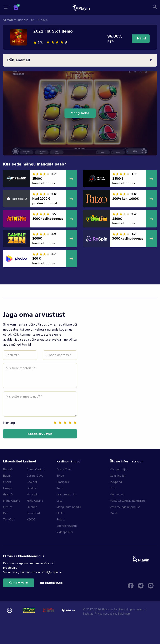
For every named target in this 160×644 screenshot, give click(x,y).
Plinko (60, 513)
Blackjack (63, 482)
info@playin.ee (51, 583)
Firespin (8, 488)
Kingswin (33, 494)
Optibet (32, 507)
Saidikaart (124, 614)
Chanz (7, 482)
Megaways (117, 494)
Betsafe (8, 469)
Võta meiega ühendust (125, 507)
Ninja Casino (35, 501)
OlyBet (8, 507)
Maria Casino (12, 501)
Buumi (7, 476)
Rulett (61, 520)
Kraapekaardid (66, 494)
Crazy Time (64, 469)
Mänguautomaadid (69, 507)
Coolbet (32, 482)
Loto (59, 501)
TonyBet (9, 520)
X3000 (31, 520)
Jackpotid (116, 482)
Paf (5, 513)
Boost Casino (35, 469)
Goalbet (32, 488)
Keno (60, 488)
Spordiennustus (67, 526)
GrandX (8, 494)
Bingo (60, 476)
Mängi (142, 39)
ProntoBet (33, 513)
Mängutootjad (119, 469)
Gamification (118, 476)
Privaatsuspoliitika (106, 614)
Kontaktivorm (19, 583)
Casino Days (35, 476)
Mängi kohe (80, 113)
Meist (113, 513)
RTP (113, 488)
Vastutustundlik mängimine (128, 501)
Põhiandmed (80, 60)
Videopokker (65, 532)
